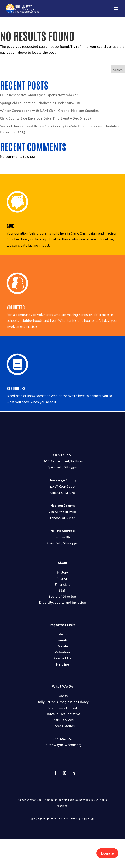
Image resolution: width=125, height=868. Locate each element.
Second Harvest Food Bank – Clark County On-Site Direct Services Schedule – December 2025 (60, 129)
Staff (63, 590)
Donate (107, 853)
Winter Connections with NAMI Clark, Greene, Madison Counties (49, 110)
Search (118, 70)
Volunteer (62, 652)
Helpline (63, 664)
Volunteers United (63, 708)
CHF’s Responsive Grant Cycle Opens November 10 (39, 95)
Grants (62, 696)
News (63, 634)
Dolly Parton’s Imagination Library (63, 702)
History (62, 572)
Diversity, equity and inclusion (63, 602)
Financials (62, 584)
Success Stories (62, 726)
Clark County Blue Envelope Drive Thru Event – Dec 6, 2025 (46, 118)
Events (63, 640)
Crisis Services (63, 720)
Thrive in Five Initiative (63, 714)
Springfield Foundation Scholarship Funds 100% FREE (41, 103)
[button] (116, 9)
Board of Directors (63, 596)
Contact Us (63, 658)
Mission (62, 578)
